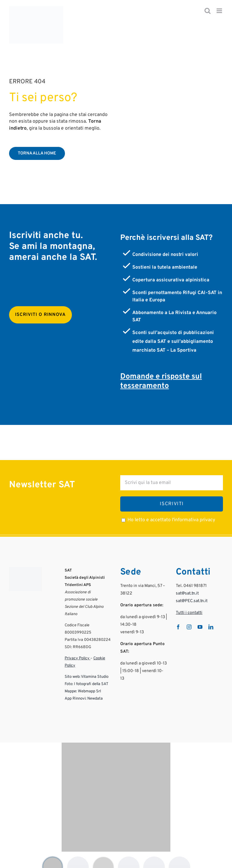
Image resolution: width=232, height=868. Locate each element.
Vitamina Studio (95, 667)
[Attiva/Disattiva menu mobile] (220, 11)
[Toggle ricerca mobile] (208, 11)
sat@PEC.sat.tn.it (192, 591)
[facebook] (178, 617)
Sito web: (72, 667)
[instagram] (189, 617)
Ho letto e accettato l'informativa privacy (171, 510)
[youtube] (200, 617)
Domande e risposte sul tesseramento (161, 371)
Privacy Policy (77, 648)
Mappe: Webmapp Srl (83, 681)
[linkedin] (211, 617)
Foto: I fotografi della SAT (87, 674)
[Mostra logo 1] (53, 856)
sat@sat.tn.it (187, 583)
